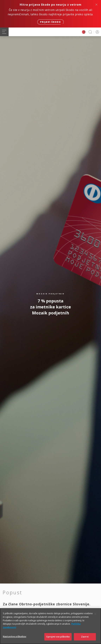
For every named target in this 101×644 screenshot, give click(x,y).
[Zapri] (95, 618)
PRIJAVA (97, 32)
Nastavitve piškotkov (15, 640)
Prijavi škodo (50, 22)
